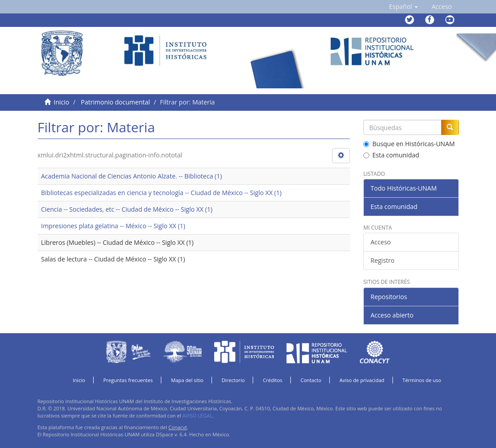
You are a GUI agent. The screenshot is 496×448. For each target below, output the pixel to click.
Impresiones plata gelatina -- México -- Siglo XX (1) (113, 226)
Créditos (273, 380)
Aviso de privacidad (362, 380)
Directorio (233, 380)
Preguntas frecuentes (128, 380)
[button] (403, 7)
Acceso (381, 242)
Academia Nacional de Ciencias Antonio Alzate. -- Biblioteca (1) (132, 176)
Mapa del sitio (187, 380)
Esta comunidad (391, 155)
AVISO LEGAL (197, 415)
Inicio (62, 102)
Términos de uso (422, 380)
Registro (382, 260)
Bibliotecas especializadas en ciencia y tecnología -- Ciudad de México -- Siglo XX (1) (162, 193)
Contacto (311, 380)
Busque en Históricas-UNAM (409, 144)
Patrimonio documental (116, 102)
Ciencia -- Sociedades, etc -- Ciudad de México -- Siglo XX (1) (127, 209)
